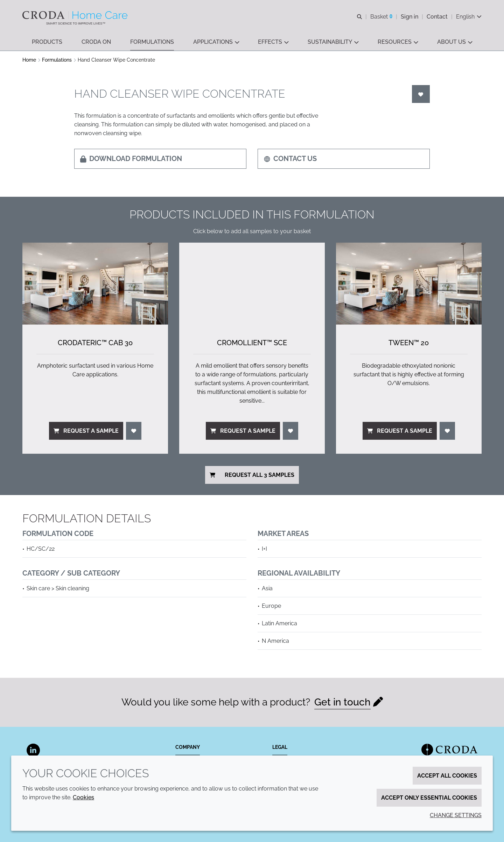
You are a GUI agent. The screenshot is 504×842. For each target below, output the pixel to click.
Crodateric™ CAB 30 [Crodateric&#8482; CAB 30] (95, 343)
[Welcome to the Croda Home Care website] (76, 15)
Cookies (83, 797)
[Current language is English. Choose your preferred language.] (469, 17)
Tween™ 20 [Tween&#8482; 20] (409, 343)
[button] (47, 42)
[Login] (421, 94)
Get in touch (342, 702)
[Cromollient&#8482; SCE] (252, 284)
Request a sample (86, 431)
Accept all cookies (447, 776)
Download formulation (131, 159)
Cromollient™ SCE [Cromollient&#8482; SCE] (252, 343)
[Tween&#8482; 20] (409, 284)
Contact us (290, 159)
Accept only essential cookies (429, 798)
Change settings (456, 815)
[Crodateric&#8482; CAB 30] (95, 284)
